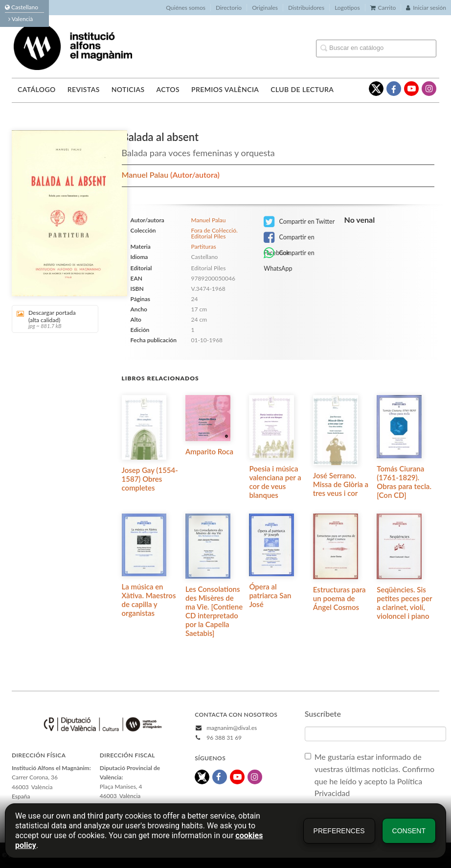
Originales (265, 8)
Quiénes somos (186, 8)
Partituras (203, 246)
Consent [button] (409, 831)
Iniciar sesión (426, 8)
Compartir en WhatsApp (289, 254)
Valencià (21, 19)
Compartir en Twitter (299, 222)
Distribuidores (306, 8)
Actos (168, 89)
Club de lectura (302, 89)
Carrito (383, 8)
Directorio (229, 8)
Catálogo (37, 89)
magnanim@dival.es (232, 728)
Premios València (225, 89)
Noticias (128, 89)
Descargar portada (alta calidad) (52, 319)
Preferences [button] (339, 831)
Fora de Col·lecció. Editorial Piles (214, 234)
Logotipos (347, 8)
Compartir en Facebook (289, 238)
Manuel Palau (146, 175)
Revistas (84, 89)
